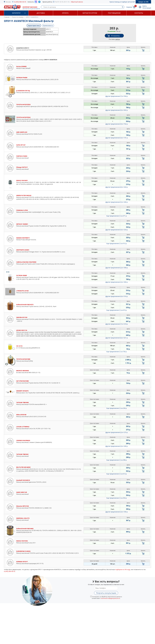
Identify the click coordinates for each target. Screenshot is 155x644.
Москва (8, 2)
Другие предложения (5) (117, 202)
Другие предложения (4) (117, 138)
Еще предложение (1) (117, 216)
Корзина (129, 7)
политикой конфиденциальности (110, 598)
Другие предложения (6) (117, 338)
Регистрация (147, 8)
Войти (145, 6)
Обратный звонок (77, 2)
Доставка (41, 13)
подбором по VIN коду (123, 569)
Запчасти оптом (90, 13)
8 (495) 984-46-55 (20, 2)
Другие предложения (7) (117, 96)
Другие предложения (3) (117, 282)
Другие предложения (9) (117, 110)
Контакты (139, 13)
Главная (7, 17)
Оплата (65, 13)
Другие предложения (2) (117, 268)
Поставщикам (114, 13)
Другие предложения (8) (117, 187)
